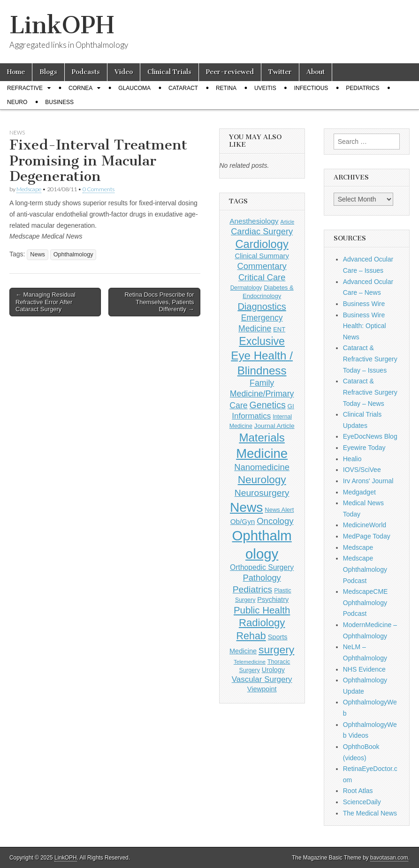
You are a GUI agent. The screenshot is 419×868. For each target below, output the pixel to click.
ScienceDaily (362, 802)
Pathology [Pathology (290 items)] (262, 578)
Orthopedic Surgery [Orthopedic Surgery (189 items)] (262, 567)
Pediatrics (362, 88)
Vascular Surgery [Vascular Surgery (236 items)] (262, 679)
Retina (226, 88)
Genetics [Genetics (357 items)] (268, 405)
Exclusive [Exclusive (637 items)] (262, 341)
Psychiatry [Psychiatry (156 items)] (273, 599)
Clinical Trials (169, 72)
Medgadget (359, 492)
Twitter (280, 72)
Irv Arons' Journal (368, 481)
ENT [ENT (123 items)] (279, 329)
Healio (352, 459)
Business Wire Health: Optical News (365, 326)
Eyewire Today (364, 448)
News (17, 132)
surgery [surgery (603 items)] (276, 650)
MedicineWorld (365, 525)
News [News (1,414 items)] (246, 507)
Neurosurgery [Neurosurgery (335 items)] (262, 493)
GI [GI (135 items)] (291, 406)
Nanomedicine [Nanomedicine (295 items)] (262, 467)
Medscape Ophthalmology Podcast (365, 569)
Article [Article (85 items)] (287, 222)
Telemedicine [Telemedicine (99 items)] (250, 662)
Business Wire (364, 304)
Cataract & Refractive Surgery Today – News (370, 392)
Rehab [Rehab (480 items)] (251, 636)
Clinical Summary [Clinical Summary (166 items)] (262, 256)
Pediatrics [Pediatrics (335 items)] (253, 589)
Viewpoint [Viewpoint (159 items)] (262, 689)
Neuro (17, 102)
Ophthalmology (73, 254)
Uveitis (265, 88)
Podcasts (86, 72)
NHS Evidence (364, 669)
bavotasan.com (389, 858)
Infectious (311, 88)
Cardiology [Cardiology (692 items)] (262, 244)
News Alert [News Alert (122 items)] (279, 510)
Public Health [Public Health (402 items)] (262, 610)
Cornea (80, 88)
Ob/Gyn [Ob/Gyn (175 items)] (243, 521)
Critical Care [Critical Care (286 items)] (262, 277)
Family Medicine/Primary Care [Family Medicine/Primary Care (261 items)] (262, 394)
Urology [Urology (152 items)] (273, 670)
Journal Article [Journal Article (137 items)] (274, 426)
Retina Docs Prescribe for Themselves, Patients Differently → (159, 302)
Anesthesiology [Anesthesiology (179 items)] (254, 221)
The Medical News (370, 813)
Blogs (48, 72)
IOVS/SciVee (362, 470)
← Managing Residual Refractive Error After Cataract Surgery (46, 302)
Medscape (29, 189)
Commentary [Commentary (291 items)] (262, 266)
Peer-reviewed (230, 72)
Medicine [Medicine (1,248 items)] (262, 453)
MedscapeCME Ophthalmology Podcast (366, 602)
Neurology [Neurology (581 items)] (262, 480)
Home (16, 72)
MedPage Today (367, 536)
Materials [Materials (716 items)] (262, 438)
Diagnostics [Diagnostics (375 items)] (262, 307)
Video (124, 72)
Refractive (25, 88)
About (316, 72)
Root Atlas (358, 791)
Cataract (183, 88)
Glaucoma (134, 88)
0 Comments (99, 189)
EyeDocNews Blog (370, 436)
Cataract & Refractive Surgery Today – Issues (370, 359)
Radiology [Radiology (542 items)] (262, 623)
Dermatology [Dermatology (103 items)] (246, 288)
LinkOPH (62, 25)
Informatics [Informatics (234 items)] (251, 416)
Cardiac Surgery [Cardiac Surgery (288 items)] (262, 231)
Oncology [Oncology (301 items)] (275, 521)
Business (59, 102)
